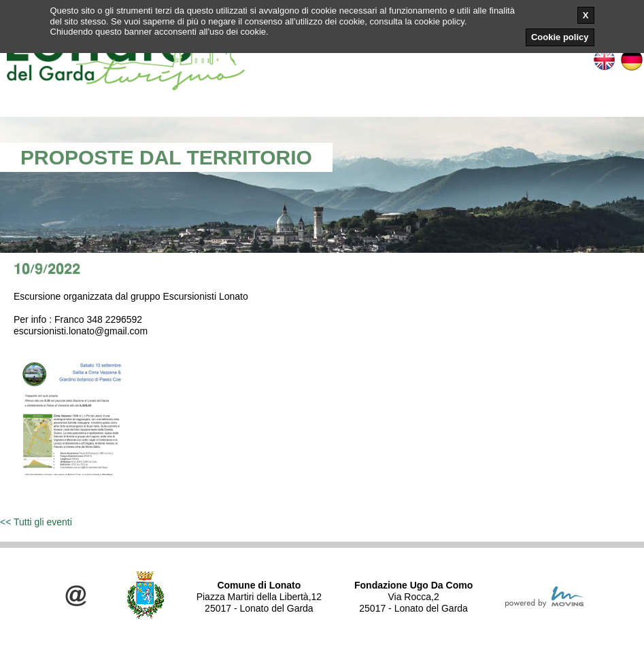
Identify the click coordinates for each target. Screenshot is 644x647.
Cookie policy (560, 37)
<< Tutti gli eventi (36, 522)
